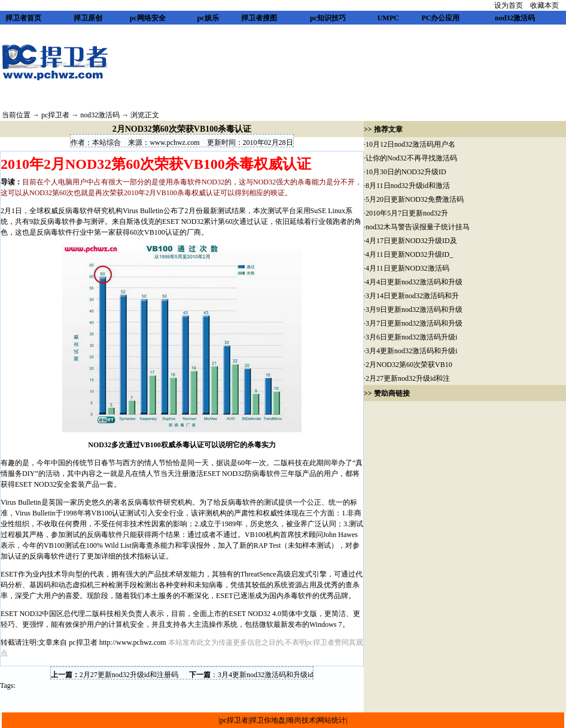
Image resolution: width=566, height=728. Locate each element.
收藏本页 (544, 5)
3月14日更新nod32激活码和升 (412, 296)
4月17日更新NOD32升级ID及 (411, 241)
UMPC (388, 18)
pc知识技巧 (328, 18)
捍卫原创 (88, 18)
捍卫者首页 (23, 18)
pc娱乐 (208, 18)
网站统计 (331, 720)
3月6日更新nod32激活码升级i (411, 337)
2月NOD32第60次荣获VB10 (409, 365)
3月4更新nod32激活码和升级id (265, 675)
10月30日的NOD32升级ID (406, 172)
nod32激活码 (515, 18)
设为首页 (509, 5)
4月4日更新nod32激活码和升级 (414, 282)
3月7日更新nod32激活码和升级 (414, 323)
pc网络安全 (148, 18)
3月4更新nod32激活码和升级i (411, 351)
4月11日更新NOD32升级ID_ (409, 254)
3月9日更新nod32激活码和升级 (414, 310)
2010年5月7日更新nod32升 (407, 213)
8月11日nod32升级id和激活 (408, 186)
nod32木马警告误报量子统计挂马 (418, 227)
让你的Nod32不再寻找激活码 (411, 158)
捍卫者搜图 (259, 18)
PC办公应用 (440, 18)
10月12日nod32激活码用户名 (410, 144)
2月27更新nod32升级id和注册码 (129, 675)
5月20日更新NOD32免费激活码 (415, 199)
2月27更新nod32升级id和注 (408, 378)
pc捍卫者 (55, 115)
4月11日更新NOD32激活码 (407, 268)
